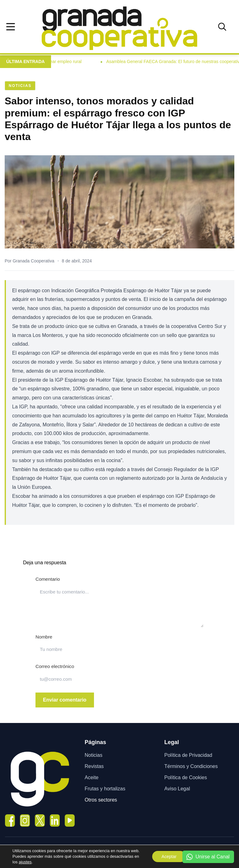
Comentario (48, 579)
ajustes (25, 862)
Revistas (94, 766)
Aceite (91, 777)
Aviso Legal (177, 789)
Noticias (94, 755)
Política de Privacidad (188, 755)
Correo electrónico (55, 666)
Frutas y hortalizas (105, 789)
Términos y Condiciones (191, 766)
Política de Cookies (186, 777)
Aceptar (169, 857)
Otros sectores (101, 800)
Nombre (44, 637)
